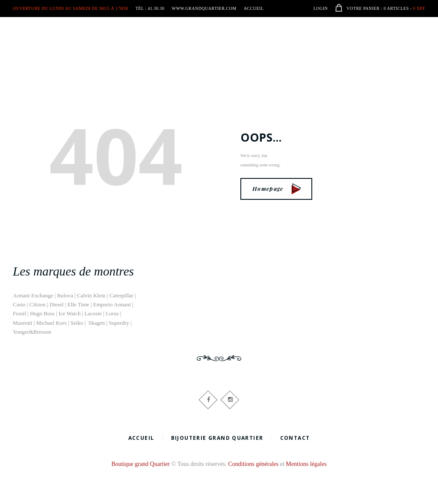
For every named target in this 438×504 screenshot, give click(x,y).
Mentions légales (306, 464)
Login (321, 8)
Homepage (277, 188)
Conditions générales (253, 464)
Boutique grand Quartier (141, 464)
